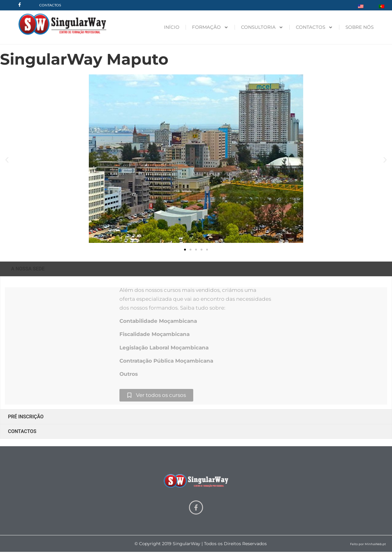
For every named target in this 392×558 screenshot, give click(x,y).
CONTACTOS (314, 27)
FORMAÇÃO (210, 27)
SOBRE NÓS (360, 27)
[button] (7, 160)
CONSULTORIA (262, 27)
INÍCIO (172, 27)
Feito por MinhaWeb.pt (368, 544)
